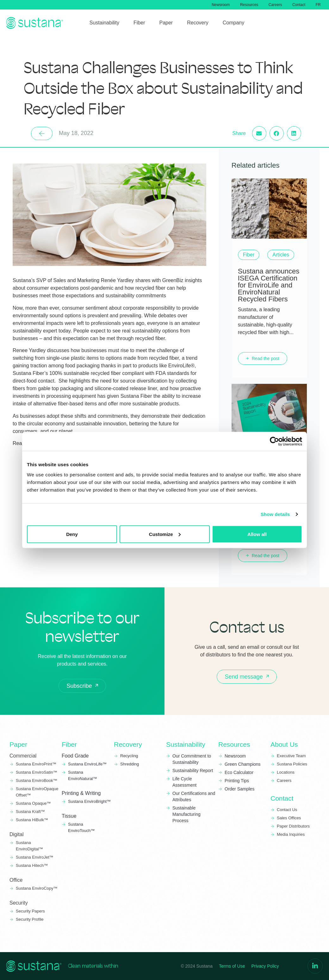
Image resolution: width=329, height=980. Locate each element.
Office (16, 880)
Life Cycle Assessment (184, 782)
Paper (18, 744)
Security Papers (30, 911)
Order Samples (239, 789)
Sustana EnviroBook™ (37, 780)
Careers (273, 5)
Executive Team (291, 756)
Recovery (128, 744)
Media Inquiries (291, 834)
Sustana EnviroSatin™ (37, 772)
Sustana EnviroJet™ (35, 857)
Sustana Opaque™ (33, 803)
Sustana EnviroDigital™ (29, 846)
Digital (16, 834)
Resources (245, 5)
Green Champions (243, 764)
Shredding (130, 764)
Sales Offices (289, 818)
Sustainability (186, 744)
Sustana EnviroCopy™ (37, 888)
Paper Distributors (293, 826)
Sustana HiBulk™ (32, 820)
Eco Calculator (239, 772)
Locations (286, 772)
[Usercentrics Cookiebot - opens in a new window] (274, 442)
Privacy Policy (265, 966)
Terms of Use (232, 966)
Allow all (257, 534)
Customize (165, 534)
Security (19, 903)
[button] (278, 133)
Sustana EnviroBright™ (89, 801)
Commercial (23, 756)
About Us (284, 744)
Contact (297, 5)
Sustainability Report (193, 770)
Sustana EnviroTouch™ (82, 827)
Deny (72, 534)
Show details (275, 514)
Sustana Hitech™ (32, 865)
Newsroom (216, 5)
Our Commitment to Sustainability (192, 759)
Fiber (69, 744)
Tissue (69, 816)
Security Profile (30, 919)
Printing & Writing (81, 793)
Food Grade (75, 756)
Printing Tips (237, 781)
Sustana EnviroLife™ (87, 764)
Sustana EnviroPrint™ (37, 764)
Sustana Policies (292, 764)
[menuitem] (318, 5)
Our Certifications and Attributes (194, 796)
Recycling (129, 756)
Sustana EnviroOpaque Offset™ (37, 792)
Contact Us (287, 810)
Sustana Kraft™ (30, 812)
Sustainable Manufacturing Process (186, 814)
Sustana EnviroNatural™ (83, 775)
